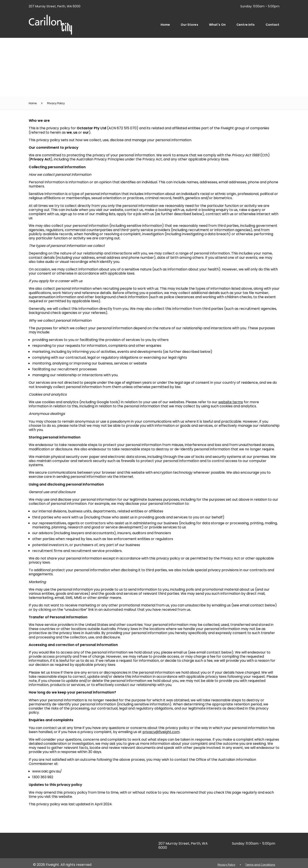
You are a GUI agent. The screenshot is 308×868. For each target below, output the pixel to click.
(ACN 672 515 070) (108, 128)
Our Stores (189, 25)
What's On (217, 25)
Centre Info (246, 25)
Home (165, 25)
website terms (231, 402)
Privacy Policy (56, 103)
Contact (273, 25)
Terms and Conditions (260, 865)
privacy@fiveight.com (161, 732)
